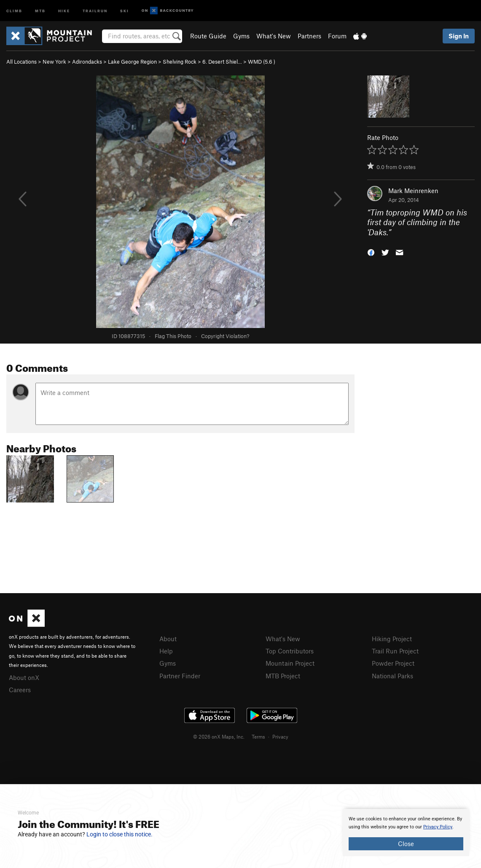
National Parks (392, 676)
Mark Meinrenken (413, 191)
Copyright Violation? (225, 336)
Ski (125, 10)
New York (54, 62)
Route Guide (208, 36)
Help (166, 651)
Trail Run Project (395, 651)
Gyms (241, 36)
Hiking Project (392, 639)
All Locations (21, 62)
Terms (258, 736)
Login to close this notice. (120, 834)
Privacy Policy (438, 827)
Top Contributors (290, 651)
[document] (406, 833)
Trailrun (95, 10)
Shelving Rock (180, 62)
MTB (40, 10)
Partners (309, 36)
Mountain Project (290, 663)
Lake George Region (132, 62)
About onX (24, 677)
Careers (20, 690)
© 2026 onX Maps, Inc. (219, 736)
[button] (371, 252)
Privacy (280, 736)
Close (406, 844)
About (168, 639)
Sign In (459, 36)
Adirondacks (87, 62)
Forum (337, 36)
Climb (14, 10)
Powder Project (393, 663)
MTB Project (283, 676)
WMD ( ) (262, 62)
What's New (274, 36)
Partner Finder (180, 676)
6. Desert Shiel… (222, 62)
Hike (64, 10)
